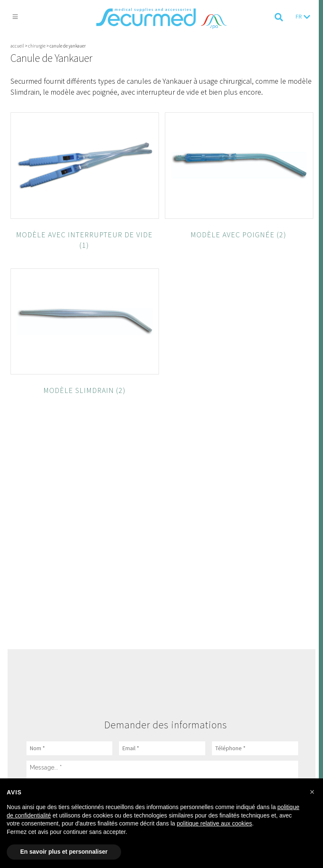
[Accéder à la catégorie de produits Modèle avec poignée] (239, 230)
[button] (312, 792)
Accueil (17, 46)
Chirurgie (37, 46)
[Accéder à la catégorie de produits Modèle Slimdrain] (85, 386)
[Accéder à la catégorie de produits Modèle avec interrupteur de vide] (85, 236)
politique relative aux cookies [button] (214, 823)
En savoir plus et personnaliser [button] (64, 852)
